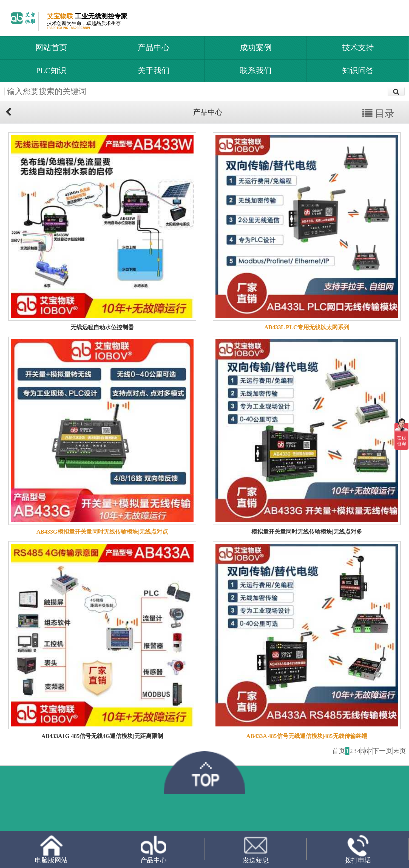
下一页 (382, 751)
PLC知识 (51, 71)
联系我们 (256, 71)
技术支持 (358, 47)
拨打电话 (358, 849)
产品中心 (154, 47)
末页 (399, 751)
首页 (339, 751)
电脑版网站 (51, 849)
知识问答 (358, 71)
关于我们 (154, 71)
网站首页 (51, 47)
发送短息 (256, 849)
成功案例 (256, 47)
